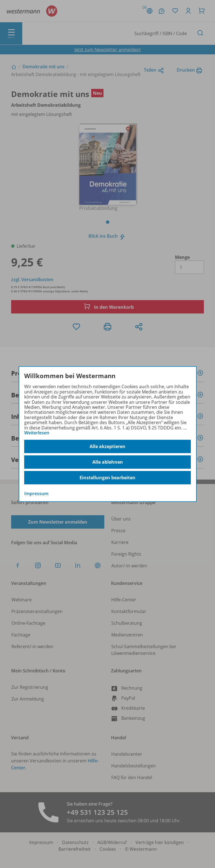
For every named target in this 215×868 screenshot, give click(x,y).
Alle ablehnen (108, 462)
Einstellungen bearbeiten (107, 478)
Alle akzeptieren (107, 446)
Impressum (36, 494)
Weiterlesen (37, 433)
